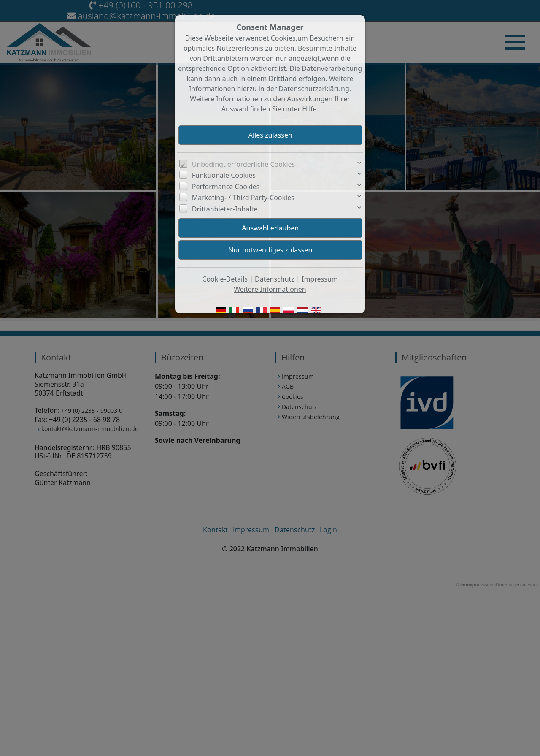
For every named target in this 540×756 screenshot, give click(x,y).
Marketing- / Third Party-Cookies (243, 198)
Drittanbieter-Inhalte (225, 209)
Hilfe (309, 109)
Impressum (320, 279)
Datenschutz (275, 279)
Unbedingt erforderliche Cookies (244, 164)
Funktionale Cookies (224, 175)
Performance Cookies (226, 187)
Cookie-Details (225, 279)
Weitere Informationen (270, 289)
